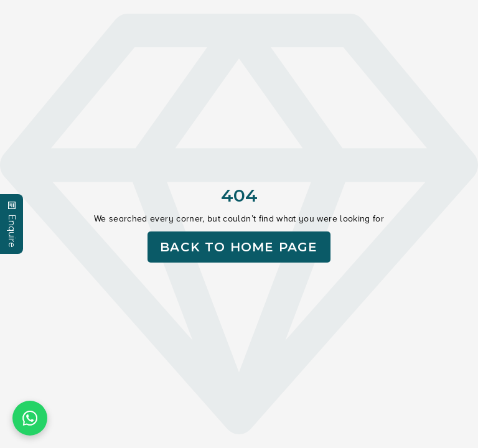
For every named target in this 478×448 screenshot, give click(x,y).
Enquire (12, 224)
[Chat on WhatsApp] (30, 418)
